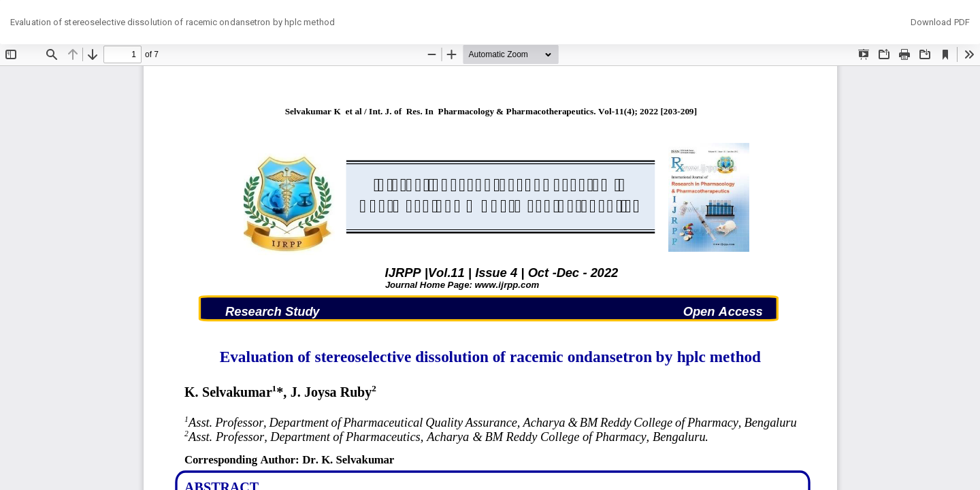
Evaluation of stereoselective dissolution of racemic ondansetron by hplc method (173, 22)
